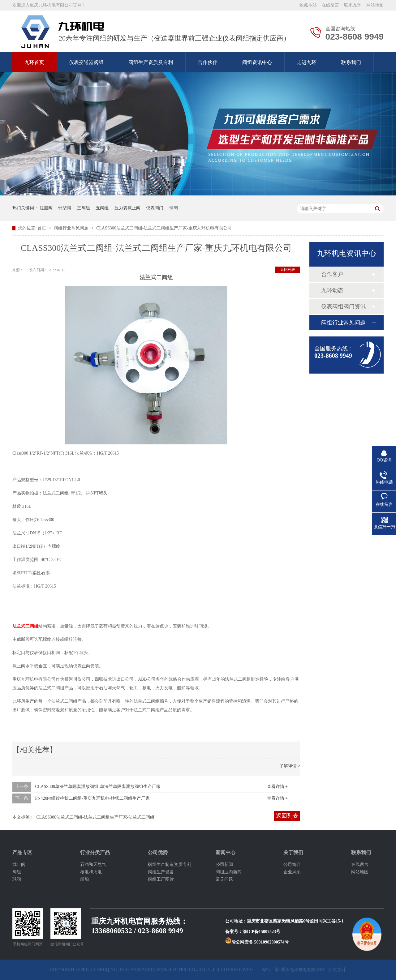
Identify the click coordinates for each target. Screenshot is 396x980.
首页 (42, 228)
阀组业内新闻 (229, 872)
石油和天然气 (93, 864)
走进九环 (307, 62)
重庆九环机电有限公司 (303, 970)
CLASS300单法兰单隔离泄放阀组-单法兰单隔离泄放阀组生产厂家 (98, 787)
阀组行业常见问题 (72, 228)
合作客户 (332, 274)
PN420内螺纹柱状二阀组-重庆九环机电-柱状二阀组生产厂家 (93, 798)
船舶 (84, 879)
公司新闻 (224, 864)
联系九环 (353, 5)
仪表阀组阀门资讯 (343, 306)
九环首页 (34, 62)
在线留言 (330, 5)
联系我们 (351, 62)
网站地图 (375, 5)
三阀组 (84, 208)
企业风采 (292, 872)
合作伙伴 (208, 62)
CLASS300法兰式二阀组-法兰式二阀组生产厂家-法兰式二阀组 (96, 817)
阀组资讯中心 (257, 62)
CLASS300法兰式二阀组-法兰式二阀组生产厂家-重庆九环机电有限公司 (164, 228)
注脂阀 (46, 208)
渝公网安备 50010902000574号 (257, 942)
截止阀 (19, 864)
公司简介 (292, 864)
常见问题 (224, 879)
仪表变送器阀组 (86, 62)
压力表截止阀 (127, 208)
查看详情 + (277, 787)
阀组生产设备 (161, 872)
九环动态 (332, 290)
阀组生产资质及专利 (151, 62)
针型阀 (65, 208)
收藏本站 (308, 5)
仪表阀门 (155, 208)
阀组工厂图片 (161, 879)
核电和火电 (91, 872)
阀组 (17, 872)
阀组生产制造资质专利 (170, 864)
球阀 (174, 208)
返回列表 (288, 270)
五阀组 (102, 208)
